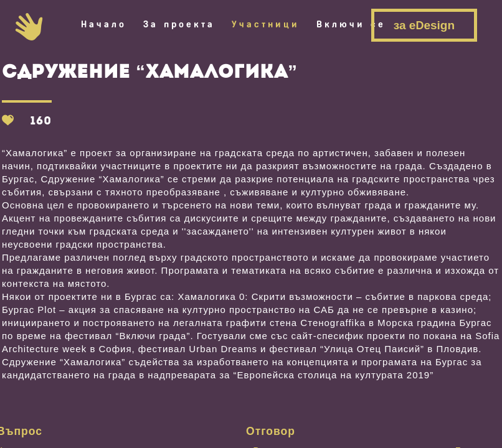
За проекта (179, 24)
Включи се (351, 24)
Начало (104, 24)
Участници (266, 24)
